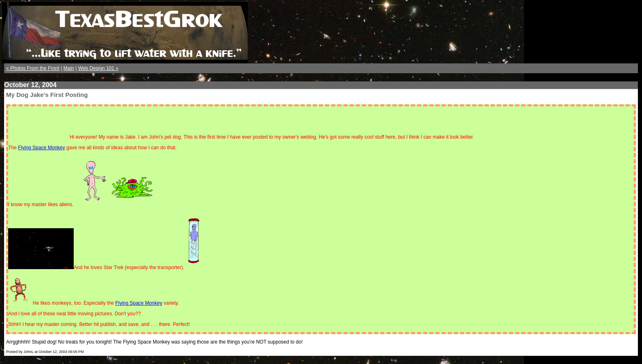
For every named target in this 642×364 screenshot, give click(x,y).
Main (69, 68)
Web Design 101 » (98, 68)
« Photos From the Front (33, 68)
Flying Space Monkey (42, 148)
